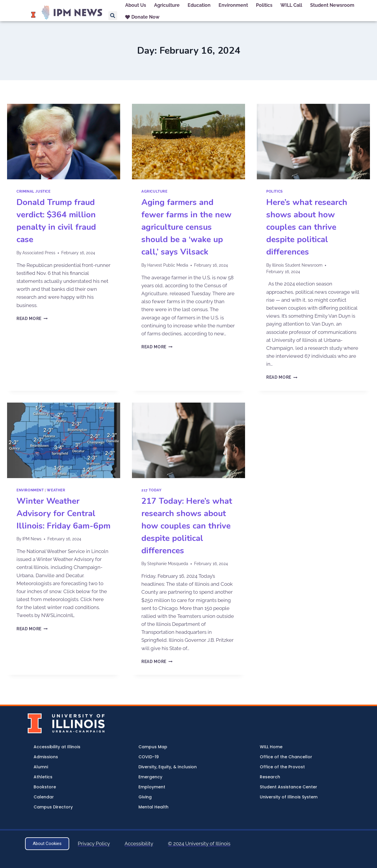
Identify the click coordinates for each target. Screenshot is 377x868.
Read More (32, 319)
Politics (275, 191)
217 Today (151, 490)
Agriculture (154, 191)
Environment (30, 490)
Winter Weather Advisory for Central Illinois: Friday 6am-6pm (63, 513)
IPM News (32, 539)
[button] (113, 16)
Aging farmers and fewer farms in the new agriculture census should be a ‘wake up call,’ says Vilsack (186, 227)
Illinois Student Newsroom (297, 265)
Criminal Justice (34, 191)
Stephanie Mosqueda (168, 564)
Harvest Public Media (168, 265)
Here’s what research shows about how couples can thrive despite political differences (307, 227)
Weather (56, 490)
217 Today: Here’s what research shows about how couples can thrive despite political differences (187, 526)
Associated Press (39, 253)
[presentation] (64, 142)
